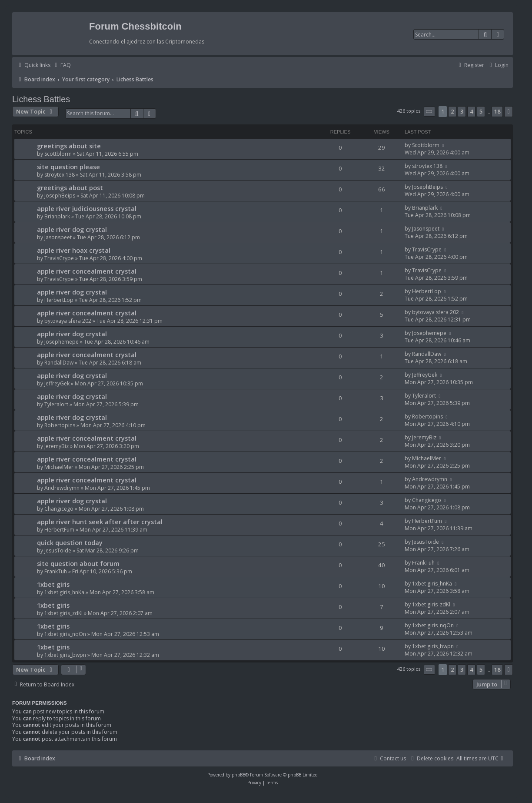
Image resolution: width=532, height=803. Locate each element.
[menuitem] (62, 65)
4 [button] (471, 111)
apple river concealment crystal (87, 271)
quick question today (70, 542)
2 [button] (452, 111)
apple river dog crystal (72, 229)
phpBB (238, 775)
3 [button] (462, 111)
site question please (68, 167)
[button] (429, 112)
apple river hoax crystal (74, 250)
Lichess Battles (41, 99)
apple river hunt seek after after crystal (100, 522)
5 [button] (481, 111)
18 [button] (497, 111)
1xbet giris (53, 584)
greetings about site (69, 146)
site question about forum (78, 563)
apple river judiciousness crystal (87, 208)
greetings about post (70, 187)
